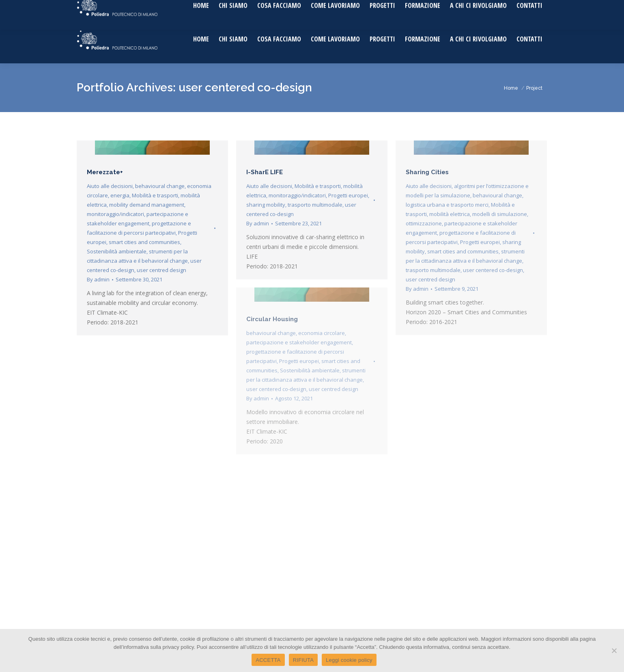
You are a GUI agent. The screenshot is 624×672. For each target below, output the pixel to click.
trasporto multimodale (315, 205)
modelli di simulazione (500, 214)
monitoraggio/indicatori (115, 214)
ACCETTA (268, 660)
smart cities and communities (144, 242)
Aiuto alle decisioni (110, 186)
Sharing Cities (427, 172)
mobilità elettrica (450, 214)
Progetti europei (348, 195)
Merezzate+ (105, 172)
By (98, 279)
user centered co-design (493, 270)
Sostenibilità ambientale (117, 251)
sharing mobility (266, 205)
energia (120, 195)
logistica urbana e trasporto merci (447, 205)
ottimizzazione (424, 223)
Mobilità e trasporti (155, 195)
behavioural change (160, 186)
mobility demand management (147, 205)
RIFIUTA (303, 660)
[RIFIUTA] (614, 650)
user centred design (161, 270)
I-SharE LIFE (265, 172)
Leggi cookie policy (349, 660)
